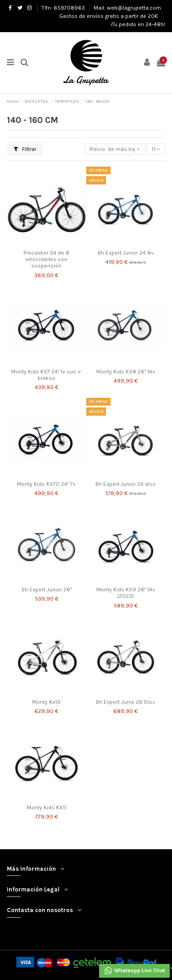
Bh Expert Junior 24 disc (126, 484)
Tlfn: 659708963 (64, 8)
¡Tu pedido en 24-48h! (138, 24)
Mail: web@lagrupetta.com (127, 8)
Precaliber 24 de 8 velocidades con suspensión (46, 259)
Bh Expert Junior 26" (47, 590)
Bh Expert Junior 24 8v (126, 253)
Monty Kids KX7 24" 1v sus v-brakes (47, 375)
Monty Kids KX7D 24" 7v (46, 484)
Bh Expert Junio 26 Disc (126, 702)
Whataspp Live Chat (134, 971)
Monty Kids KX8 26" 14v (126, 372)
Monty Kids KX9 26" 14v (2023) (126, 593)
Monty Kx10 (46, 702)
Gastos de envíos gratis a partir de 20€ (109, 16)
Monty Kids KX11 (47, 807)
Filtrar (25, 149)
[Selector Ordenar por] (115, 149)
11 (156, 149)
